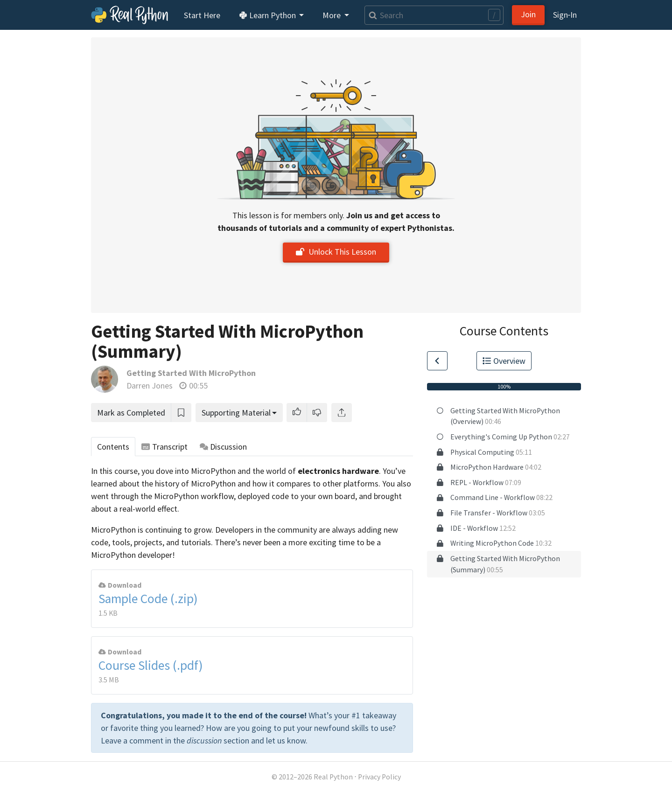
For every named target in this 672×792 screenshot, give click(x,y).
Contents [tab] (113, 447)
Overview (504, 361)
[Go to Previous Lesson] (437, 361)
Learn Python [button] (268, 15)
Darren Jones (150, 386)
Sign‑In (565, 15)
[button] (297, 413)
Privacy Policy (379, 777)
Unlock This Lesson (336, 252)
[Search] (434, 15)
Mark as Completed (131, 413)
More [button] (332, 15)
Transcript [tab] (164, 447)
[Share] (342, 413)
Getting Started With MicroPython (191, 373)
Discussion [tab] (224, 447)
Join (528, 14)
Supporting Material (236, 413)
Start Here (202, 15)
